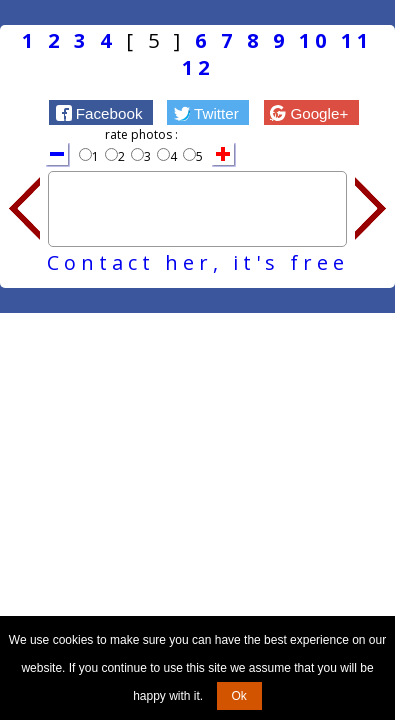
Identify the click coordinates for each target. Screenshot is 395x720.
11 (357, 40)
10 (315, 40)
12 (198, 67)
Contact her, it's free (198, 262)
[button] (101, 112)
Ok (239, 696)
